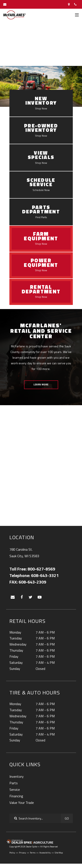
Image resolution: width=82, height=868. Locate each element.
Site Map (59, 853)
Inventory (17, 776)
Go (67, 818)
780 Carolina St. (24, 553)
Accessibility (45, 853)
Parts (14, 783)
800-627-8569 (41, 569)
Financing (16, 796)
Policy (12, 853)
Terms (33, 853)
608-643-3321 (45, 575)
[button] (7, 45)
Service (15, 789)
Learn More (41, 385)
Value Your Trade (22, 803)
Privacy (23, 853)
